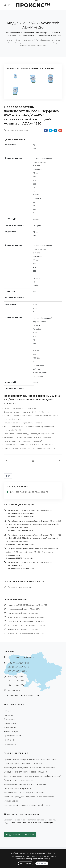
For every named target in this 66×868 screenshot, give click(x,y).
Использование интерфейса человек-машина (25, 784)
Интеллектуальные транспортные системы (24, 793)
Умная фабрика (11, 801)
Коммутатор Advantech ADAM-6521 (23, 629)
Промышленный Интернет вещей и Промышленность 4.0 (31, 759)
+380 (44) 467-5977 (17, 677)
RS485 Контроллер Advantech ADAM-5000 (26, 617)
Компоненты (10, 727)
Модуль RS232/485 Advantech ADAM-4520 (26, 634)
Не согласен (26, 864)
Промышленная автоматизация (18, 780)
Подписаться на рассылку (20, 835)
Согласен (42, 863)
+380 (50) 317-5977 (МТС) (18, 667)
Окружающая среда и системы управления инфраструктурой (32, 776)
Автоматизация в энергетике (17, 788)
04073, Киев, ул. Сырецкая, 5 (21, 657)
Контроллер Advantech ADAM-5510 (23, 613)
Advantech (23, 130)
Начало (9, 40)
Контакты (8, 715)
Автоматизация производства (21, 587)
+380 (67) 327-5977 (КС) (18, 663)
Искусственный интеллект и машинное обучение (27, 805)
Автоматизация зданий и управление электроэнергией (30, 797)
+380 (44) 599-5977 (15, 681)
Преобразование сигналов (48, 40)
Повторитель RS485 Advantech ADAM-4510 (27, 621)
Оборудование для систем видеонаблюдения (26, 772)
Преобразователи (12, 736)
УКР (8, 476)
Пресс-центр (10, 744)
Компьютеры (10, 723)
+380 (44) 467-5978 (15, 685)
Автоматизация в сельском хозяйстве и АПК (24, 764)
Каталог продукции (24, 40)
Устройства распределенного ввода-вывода (30, 43)
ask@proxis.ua (14, 690)
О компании (9, 719)
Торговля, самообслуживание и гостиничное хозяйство (30, 768)
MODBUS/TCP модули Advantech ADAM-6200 (28, 625)
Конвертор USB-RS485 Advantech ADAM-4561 (28, 605)
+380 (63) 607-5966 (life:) (17, 671)
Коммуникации (11, 732)
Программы (9, 740)
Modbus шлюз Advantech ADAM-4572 (24, 609)
